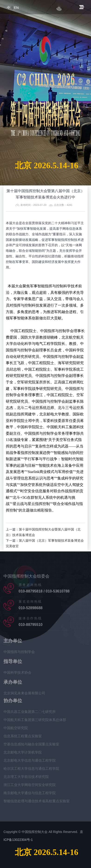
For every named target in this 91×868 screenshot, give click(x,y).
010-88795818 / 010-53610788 (44, 592)
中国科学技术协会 (17, 673)
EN (16, 8)
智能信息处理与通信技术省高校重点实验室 (37, 802)
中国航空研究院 (16, 729)
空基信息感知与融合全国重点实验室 (31, 745)
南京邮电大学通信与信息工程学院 (30, 794)
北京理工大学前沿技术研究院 (26, 778)
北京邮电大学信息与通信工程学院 (30, 761)
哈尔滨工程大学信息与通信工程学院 (31, 769)
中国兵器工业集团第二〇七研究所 (30, 713)
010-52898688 (31, 609)
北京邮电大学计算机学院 (23, 753)
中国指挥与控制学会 (19, 653)
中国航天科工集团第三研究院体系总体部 (35, 721)
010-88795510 (31, 626)
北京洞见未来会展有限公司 (24, 694)
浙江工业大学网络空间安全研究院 (30, 786)
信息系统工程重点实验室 (23, 737)
